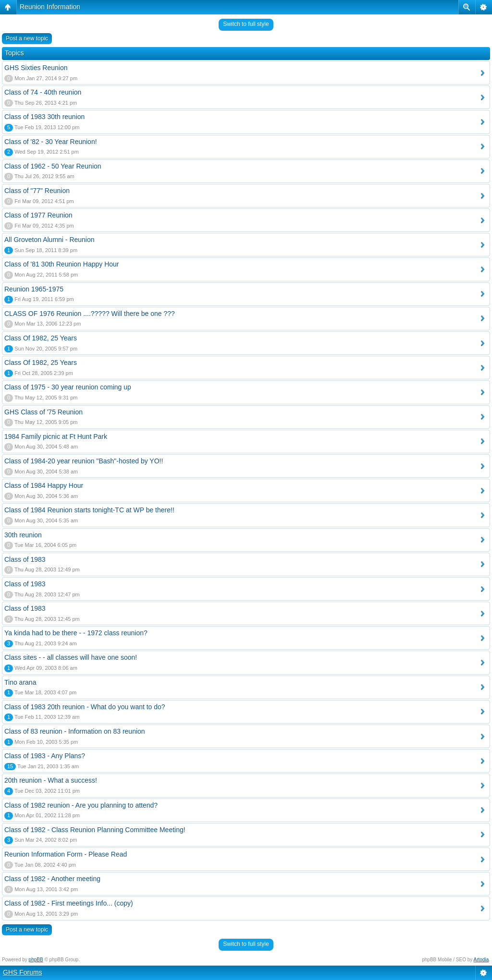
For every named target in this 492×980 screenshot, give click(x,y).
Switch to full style (246, 24)
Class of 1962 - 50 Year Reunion (53, 166)
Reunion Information (50, 7)
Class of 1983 (25, 559)
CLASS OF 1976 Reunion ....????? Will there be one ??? (90, 314)
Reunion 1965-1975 (34, 289)
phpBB (36, 960)
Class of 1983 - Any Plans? (45, 756)
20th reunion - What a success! (51, 780)
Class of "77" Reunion (37, 191)
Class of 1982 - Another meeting (52, 879)
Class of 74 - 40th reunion (43, 92)
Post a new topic (27, 38)
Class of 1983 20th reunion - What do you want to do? (85, 707)
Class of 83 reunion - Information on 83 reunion (75, 731)
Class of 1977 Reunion (38, 215)
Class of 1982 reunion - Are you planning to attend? (81, 805)
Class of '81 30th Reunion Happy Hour (61, 264)
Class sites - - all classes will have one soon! (71, 657)
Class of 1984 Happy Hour (44, 485)
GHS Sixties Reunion (36, 68)
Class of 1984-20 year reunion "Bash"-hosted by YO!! (84, 461)
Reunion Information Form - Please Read (66, 854)
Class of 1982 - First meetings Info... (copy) (69, 903)
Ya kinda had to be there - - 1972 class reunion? (76, 633)
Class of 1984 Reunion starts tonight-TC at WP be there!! (89, 510)
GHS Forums (23, 972)
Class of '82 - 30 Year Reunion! (51, 142)
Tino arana (20, 682)
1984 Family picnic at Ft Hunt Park (56, 436)
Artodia (481, 960)
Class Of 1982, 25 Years (41, 338)
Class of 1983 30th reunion (44, 117)
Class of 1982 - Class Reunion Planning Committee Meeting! (95, 830)
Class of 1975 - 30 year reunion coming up (68, 387)
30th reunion (23, 535)
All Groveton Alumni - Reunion (49, 240)
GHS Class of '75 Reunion (43, 412)
